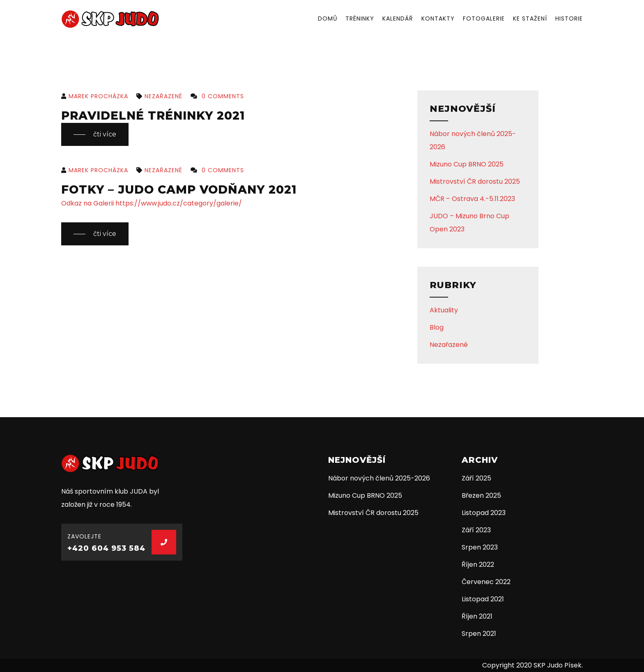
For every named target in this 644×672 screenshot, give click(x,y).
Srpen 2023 (480, 547)
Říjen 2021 (477, 616)
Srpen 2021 (479, 634)
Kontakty (438, 18)
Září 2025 (476, 478)
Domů (328, 18)
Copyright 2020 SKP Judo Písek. (532, 665)
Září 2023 (476, 530)
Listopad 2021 (483, 599)
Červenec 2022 (486, 582)
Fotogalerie (484, 18)
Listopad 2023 (484, 513)
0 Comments (217, 96)
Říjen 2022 (478, 565)
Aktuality (444, 310)
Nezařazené (159, 96)
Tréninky (360, 18)
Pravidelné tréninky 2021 (153, 115)
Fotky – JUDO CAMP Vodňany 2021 (179, 189)
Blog (437, 327)
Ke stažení (530, 18)
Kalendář (398, 18)
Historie (569, 18)
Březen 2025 (481, 495)
